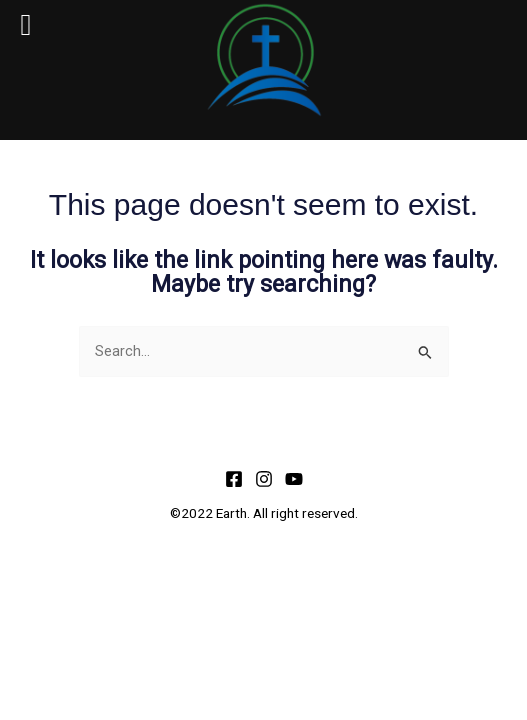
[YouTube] (294, 479)
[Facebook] (234, 479)
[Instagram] (264, 479)
